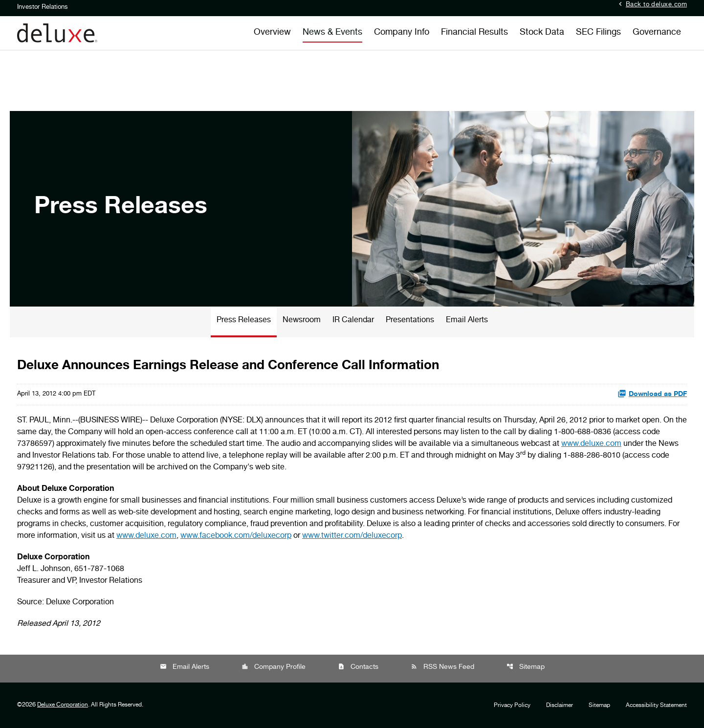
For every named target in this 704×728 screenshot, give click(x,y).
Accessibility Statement (656, 706)
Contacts (358, 667)
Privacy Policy (512, 706)
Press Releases (244, 321)
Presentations (410, 321)
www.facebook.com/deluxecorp (236, 536)
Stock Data (542, 33)
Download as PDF (652, 394)
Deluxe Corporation (63, 705)
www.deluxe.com (591, 444)
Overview (272, 33)
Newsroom (302, 321)
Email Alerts (467, 321)
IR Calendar (353, 321)
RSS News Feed (442, 667)
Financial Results (474, 33)
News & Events (332, 33)
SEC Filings (598, 33)
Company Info (402, 33)
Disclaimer (560, 706)
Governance (657, 33)
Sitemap (526, 667)
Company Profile (274, 667)
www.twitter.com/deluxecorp (352, 536)
